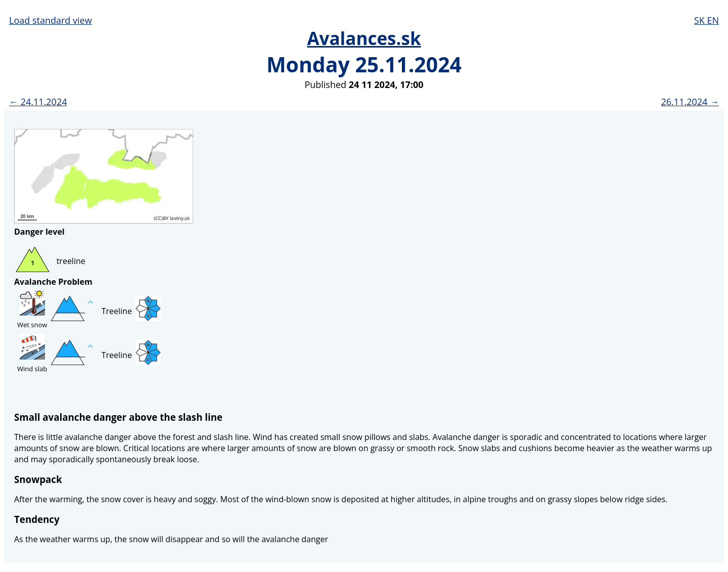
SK (701, 20)
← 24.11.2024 (38, 102)
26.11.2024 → (690, 102)
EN (713, 20)
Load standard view (51, 20)
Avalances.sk (364, 38)
